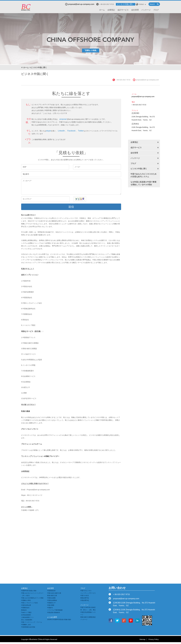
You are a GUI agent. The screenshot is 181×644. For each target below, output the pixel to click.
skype (49, 131)
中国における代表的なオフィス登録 (32, 598)
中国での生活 (85, 596)
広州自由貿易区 (26, 615)
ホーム (102, 10)
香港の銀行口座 (52, 596)
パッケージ (146, 10)
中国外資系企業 (26, 605)
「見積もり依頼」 (91, 50)
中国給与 (50, 608)
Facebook (71, 131)
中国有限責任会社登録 (28, 627)
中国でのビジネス (86, 591)
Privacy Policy (154, 639)
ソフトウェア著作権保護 (55, 610)
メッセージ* (71, 187)
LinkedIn (61, 131)
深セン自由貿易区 (27, 620)
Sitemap (142, 639)
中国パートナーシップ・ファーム (32, 622)
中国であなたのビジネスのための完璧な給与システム (144, 175)
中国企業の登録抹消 (53, 612)
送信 (71, 207)
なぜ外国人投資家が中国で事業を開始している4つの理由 (144, 183)
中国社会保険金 (52, 600)
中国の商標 (51, 605)
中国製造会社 (25, 608)
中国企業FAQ (85, 600)
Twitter (81, 131)
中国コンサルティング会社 (29, 603)
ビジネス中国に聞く (125, 4)
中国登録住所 (51, 591)
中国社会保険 (51, 598)
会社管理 (135, 10)
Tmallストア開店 (26, 612)
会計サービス (123, 10)
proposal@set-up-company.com (80, 4)
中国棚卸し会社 (26, 625)
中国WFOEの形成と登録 (29, 591)
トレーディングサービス (88, 593)
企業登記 (111, 10)
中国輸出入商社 (26, 600)
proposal (63, 119)
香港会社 (24, 610)
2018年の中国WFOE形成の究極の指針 (59, 620)
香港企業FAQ (85, 598)
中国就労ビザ (51, 603)
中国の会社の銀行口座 (54, 593)
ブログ (156, 10)
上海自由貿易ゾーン (27, 617)
